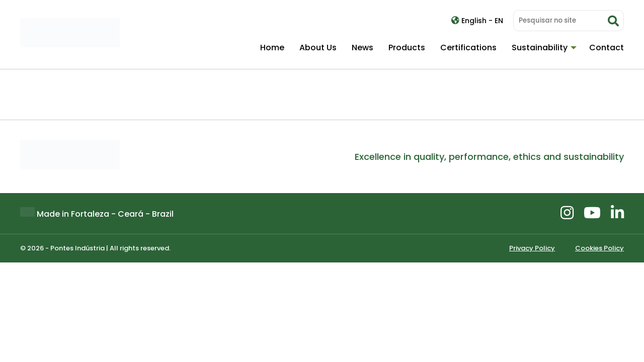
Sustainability (540, 48)
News (363, 48)
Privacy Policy (532, 248)
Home (272, 48)
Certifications (468, 48)
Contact (607, 48)
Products (407, 48)
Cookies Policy (599, 248)
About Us (318, 48)
